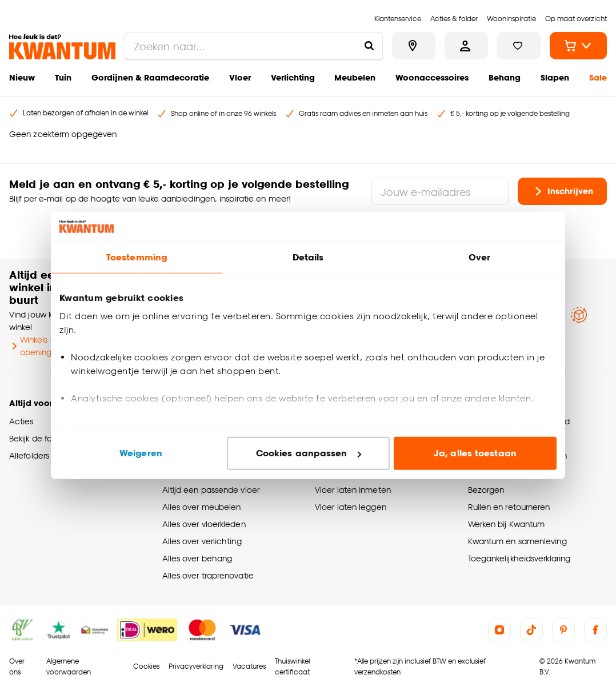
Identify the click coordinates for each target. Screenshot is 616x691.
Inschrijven (562, 191)
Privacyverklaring (196, 666)
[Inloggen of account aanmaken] (466, 46)
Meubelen (355, 77)
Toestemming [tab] (137, 257)
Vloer (240, 77)
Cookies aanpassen (309, 453)
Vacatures (249, 666)
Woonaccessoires (432, 77)
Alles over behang (197, 558)
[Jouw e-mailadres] (440, 191)
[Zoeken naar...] (369, 46)
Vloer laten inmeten (353, 490)
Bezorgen (486, 490)
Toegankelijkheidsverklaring (519, 558)
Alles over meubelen (202, 507)
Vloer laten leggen (351, 507)
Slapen (555, 77)
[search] (254, 46)
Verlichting (293, 77)
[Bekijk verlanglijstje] (519, 46)
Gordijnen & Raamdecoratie (150, 77)
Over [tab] (479, 257)
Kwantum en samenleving (517, 541)
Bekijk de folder (38, 438)
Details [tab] (308, 257)
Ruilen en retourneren (509, 507)
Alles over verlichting (202, 541)
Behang (505, 77)
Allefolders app (38, 455)
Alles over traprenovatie (208, 575)
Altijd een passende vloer (211, 490)
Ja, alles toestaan (475, 453)
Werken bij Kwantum (507, 524)
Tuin (63, 77)
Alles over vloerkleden (204, 524)
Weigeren (141, 453)
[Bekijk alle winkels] (414, 46)
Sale (598, 77)
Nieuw (22, 77)
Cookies (146, 666)
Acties (21, 421)
